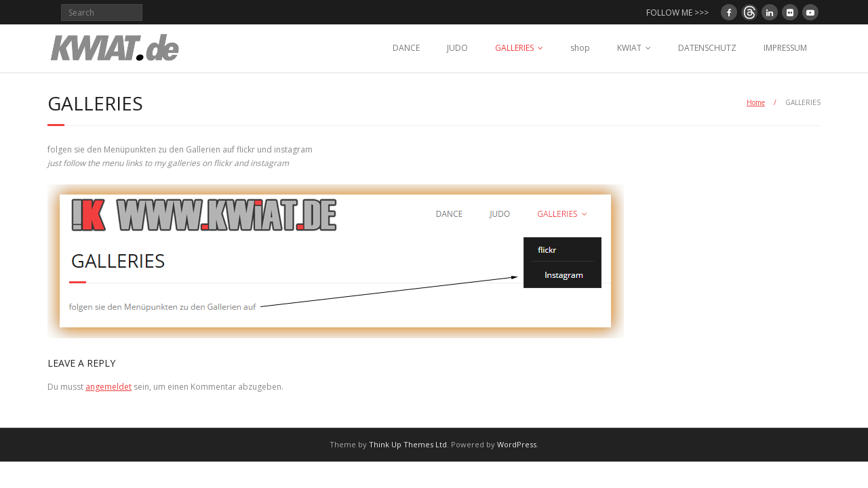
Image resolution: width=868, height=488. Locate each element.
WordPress (517, 444)
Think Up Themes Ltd (408, 444)
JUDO (457, 48)
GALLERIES (514, 48)
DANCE (406, 48)
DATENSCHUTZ (707, 48)
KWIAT (629, 48)
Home (756, 102)
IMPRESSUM (785, 48)
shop (580, 48)
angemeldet (108, 387)
